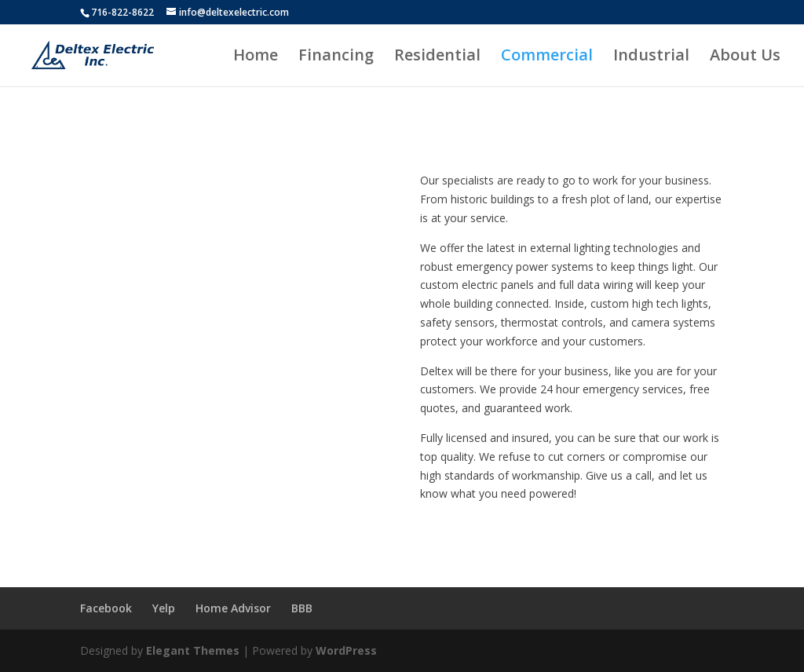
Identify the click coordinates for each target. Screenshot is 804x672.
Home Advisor (233, 608)
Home (256, 57)
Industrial (651, 57)
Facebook (106, 608)
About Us (745, 57)
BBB (302, 608)
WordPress (346, 650)
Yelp (164, 608)
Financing (336, 57)
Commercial (547, 57)
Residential (437, 57)
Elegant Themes (193, 650)
